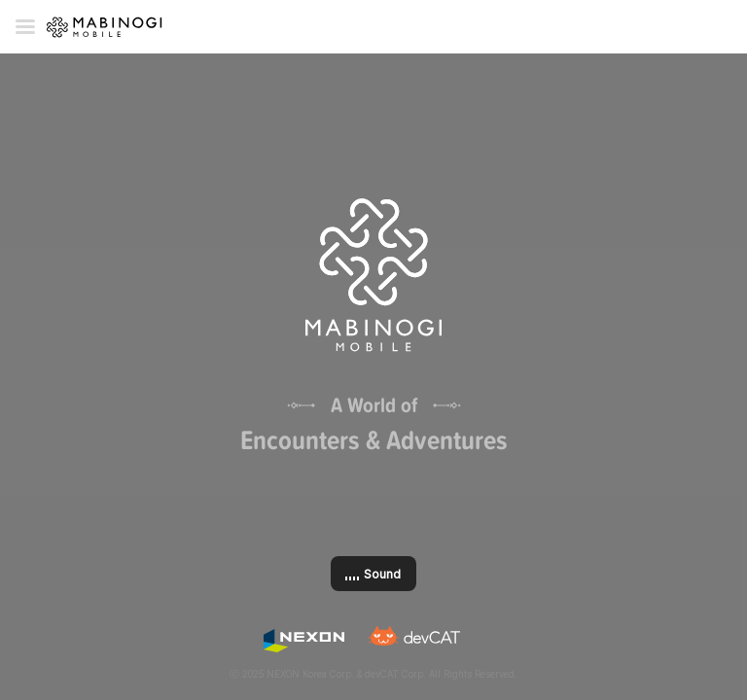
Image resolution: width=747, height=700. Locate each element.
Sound (382, 574)
